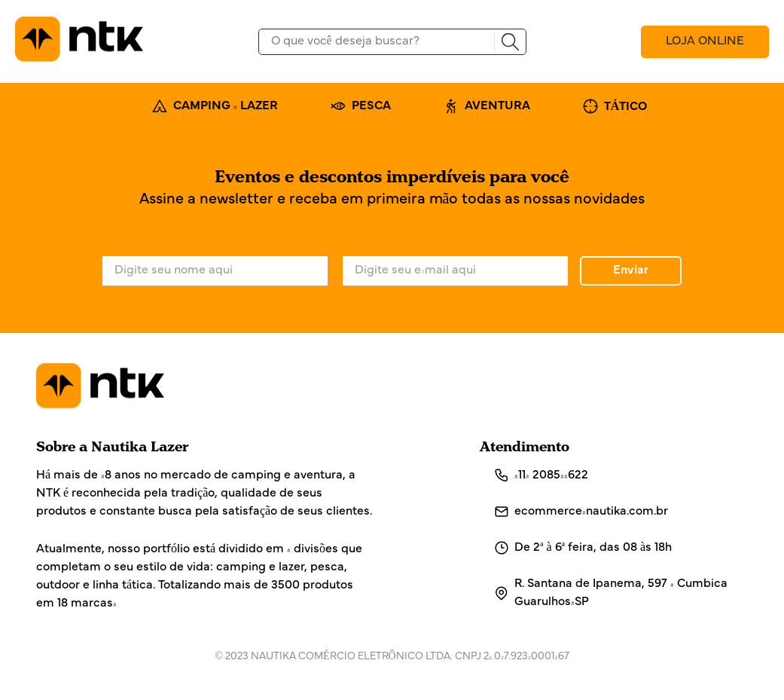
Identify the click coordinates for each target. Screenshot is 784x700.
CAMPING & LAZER (215, 106)
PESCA (361, 106)
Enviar (631, 271)
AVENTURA (487, 106)
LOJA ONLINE (705, 41)
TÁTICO (615, 106)
